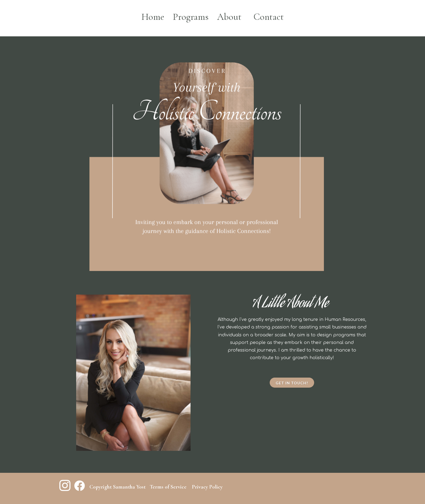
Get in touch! (292, 383)
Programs (191, 17)
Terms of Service (168, 487)
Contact (269, 17)
